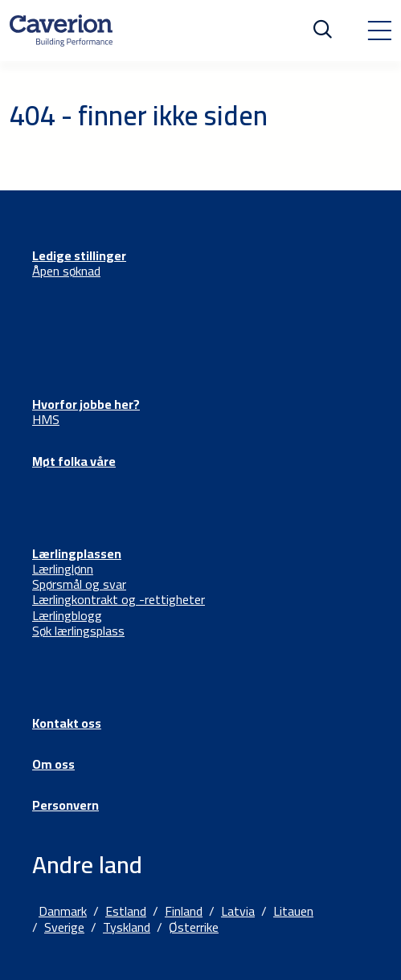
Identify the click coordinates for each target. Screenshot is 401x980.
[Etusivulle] (61, 31)
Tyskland (127, 927)
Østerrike (194, 927)
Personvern (65, 805)
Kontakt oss (67, 723)
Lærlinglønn (63, 569)
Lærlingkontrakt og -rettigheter (119, 599)
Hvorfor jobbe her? (86, 404)
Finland (184, 911)
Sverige (64, 927)
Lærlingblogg (67, 615)
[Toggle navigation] (379, 31)
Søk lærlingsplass (78, 631)
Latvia (238, 911)
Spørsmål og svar (79, 584)
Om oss (53, 764)
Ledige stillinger (79, 255)
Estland (126, 911)
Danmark (63, 911)
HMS (46, 419)
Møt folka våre (74, 461)
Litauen (293, 911)
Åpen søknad (66, 271)
